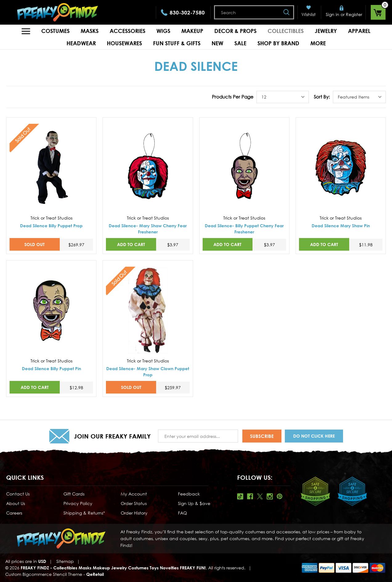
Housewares (124, 43)
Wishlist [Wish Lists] (309, 14)
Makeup (192, 31)
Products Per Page (233, 97)
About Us (16, 503)
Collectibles (286, 31)
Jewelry (326, 31)
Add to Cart (131, 244)
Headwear (81, 43)
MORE (318, 43)
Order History (134, 513)
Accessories (127, 31)
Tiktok (240, 496)
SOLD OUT (34, 244)
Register (354, 14)
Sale (240, 43)
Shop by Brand (278, 43)
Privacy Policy (78, 503)
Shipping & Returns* (84, 513)
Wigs (163, 31)
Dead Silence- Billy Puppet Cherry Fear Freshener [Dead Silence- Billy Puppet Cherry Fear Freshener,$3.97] (244, 229)
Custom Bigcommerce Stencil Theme (44, 574)
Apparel (359, 31)
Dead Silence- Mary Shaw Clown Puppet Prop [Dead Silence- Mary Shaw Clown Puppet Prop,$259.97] (148, 372)
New (217, 43)
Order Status (134, 503)
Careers (14, 513)
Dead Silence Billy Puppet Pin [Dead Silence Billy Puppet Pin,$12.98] (51, 368)
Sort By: (322, 97)
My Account (134, 494)
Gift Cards (74, 494)
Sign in (333, 14)
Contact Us (18, 494)
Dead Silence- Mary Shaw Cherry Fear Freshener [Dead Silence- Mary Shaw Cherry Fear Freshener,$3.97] (148, 229)
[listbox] (283, 97)
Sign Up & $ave (194, 503)
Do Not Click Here (314, 436)
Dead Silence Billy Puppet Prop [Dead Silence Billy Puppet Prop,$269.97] (51, 226)
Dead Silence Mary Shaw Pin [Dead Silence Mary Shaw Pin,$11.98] (341, 226)
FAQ (182, 513)
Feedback (189, 494)
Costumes (55, 31)
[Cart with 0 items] (378, 12)
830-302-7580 (187, 12)
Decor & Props (235, 31)
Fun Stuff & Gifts (177, 43)
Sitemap (65, 561)
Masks (90, 31)
